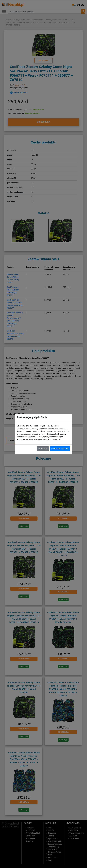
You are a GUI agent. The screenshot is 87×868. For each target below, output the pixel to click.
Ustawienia (43, 448)
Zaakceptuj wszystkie (60, 448)
